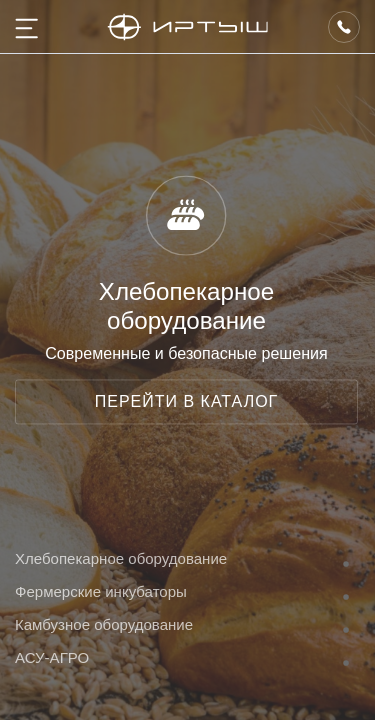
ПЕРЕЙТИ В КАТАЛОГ (186, 401)
